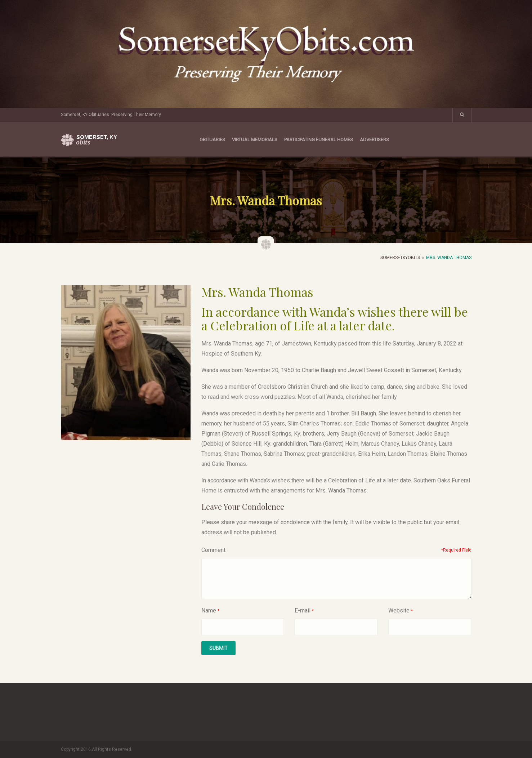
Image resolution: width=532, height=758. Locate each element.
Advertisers (374, 140)
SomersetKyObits (400, 258)
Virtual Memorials (255, 140)
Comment (213, 550)
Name (209, 610)
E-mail (303, 610)
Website (399, 610)
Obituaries (212, 140)
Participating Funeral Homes (319, 140)
